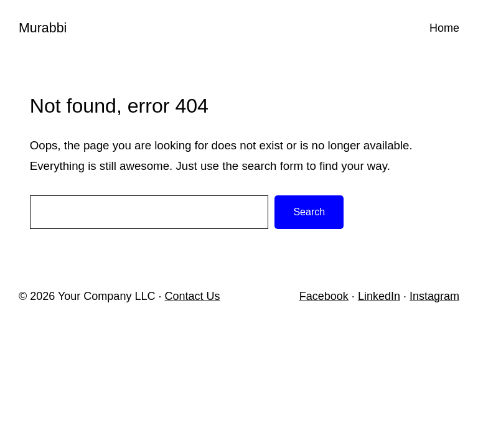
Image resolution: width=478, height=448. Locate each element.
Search (309, 212)
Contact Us (192, 296)
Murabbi (43, 28)
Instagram (434, 296)
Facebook (324, 296)
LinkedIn (379, 296)
